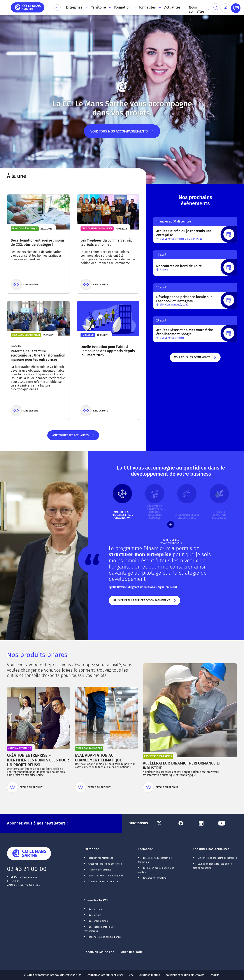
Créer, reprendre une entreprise (105, 864)
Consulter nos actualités (211, 849)
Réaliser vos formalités (101, 858)
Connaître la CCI (96, 900)
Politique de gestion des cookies (185, 975)
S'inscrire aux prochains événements (217, 858)
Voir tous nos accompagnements (122, 134)
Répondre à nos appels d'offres (105, 937)
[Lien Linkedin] (206, 823)
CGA (131, 975)
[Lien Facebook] (186, 823)
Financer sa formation (155, 878)
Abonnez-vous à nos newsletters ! (37, 823)
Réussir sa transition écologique (106, 876)
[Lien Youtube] (227, 823)
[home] (28, 7)
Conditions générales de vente (106, 975)
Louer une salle (131, 952)
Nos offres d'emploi (99, 921)
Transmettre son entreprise (103, 882)
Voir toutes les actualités (73, 437)
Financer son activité (100, 870)
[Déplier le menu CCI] (57, 7)
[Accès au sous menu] (86, 7)
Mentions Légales (150, 975)
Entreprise (91, 849)
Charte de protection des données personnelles (53, 975)
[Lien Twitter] (165, 823)
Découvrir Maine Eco (99, 952)
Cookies (215, 975)
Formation (146, 849)
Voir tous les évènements (195, 359)
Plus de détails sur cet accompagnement (145, 602)
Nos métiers (95, 915)
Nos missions (96, 909)
